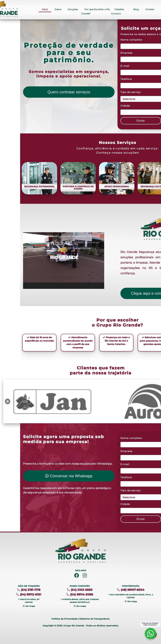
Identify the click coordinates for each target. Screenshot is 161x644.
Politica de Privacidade (64, 619)
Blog (136, 10)
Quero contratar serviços (69, 92)
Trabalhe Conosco (117, 12)
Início (45, 10)
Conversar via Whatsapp (69, 476)
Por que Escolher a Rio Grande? (96, 12)
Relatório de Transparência (94, 619)
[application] (64, 261)
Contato (150, 10)
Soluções (73, 10)
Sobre (58, 10)
